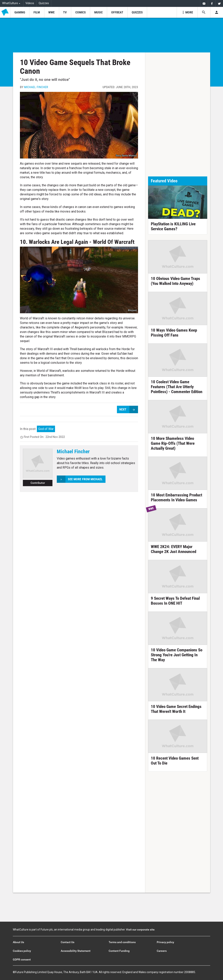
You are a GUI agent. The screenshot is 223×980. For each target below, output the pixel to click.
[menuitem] (204, 3)
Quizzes (44, 3)
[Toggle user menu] (217, 12)
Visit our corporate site (140, 930)
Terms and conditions (122, 942)
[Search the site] (204, 12)
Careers (162, 951)
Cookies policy (22, 951)
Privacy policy (165, 942)
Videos (30, 3)
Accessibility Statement (76, 951)
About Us (18, 942)
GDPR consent (22, 959)
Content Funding (119, 951)
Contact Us (68, 942)
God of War (46, 429)
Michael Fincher (36, 87)
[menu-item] (20, 12)
